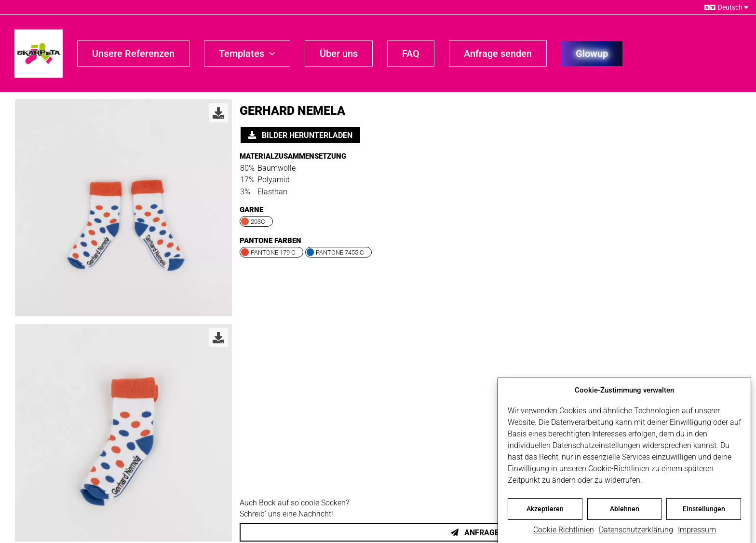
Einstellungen (704, 512)
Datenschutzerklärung (636, 533)
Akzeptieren (545, 512)
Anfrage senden (490, 533)
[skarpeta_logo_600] (39, 33)
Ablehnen (625, 512)
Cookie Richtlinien (564, 533)
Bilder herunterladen (300, 135)
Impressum (697, 533)
